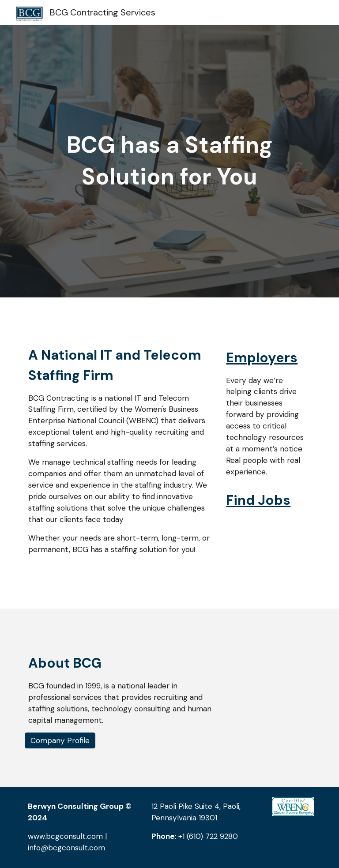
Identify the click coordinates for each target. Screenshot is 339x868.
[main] (169, 161)
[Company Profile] (60, 741)
